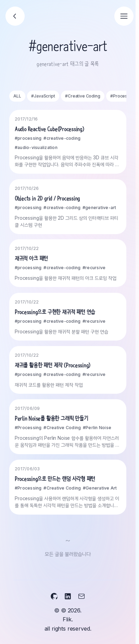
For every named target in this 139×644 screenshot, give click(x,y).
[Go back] (15, 16)
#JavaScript (43, 96)
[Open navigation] (124, 16)
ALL (17, 96)
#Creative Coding (83, 96)
